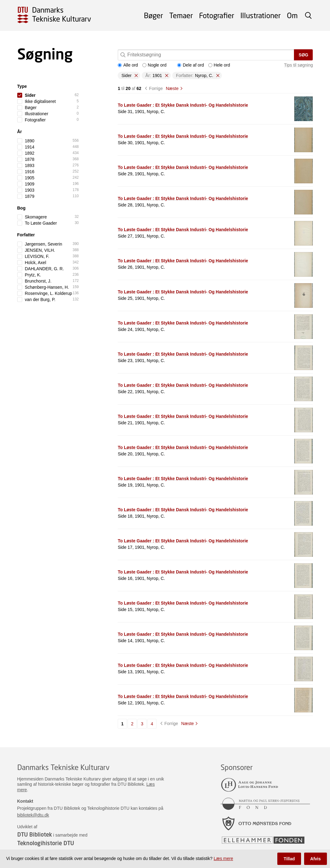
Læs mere (223, 858)
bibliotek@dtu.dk (33, 815)
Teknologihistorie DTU (46, 843)
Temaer (181, 15)
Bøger (153, 15)
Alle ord (128, 65)
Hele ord (219, 65)
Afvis (316, 859)
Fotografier (217, 15)
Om (292, 15)
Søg (303, 55)
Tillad (289, 859)
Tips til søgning (299, 65)
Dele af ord (190, 65)
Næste (172, 88)
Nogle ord (155, 65)
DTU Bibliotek (35, 834)
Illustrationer (261, 15)
